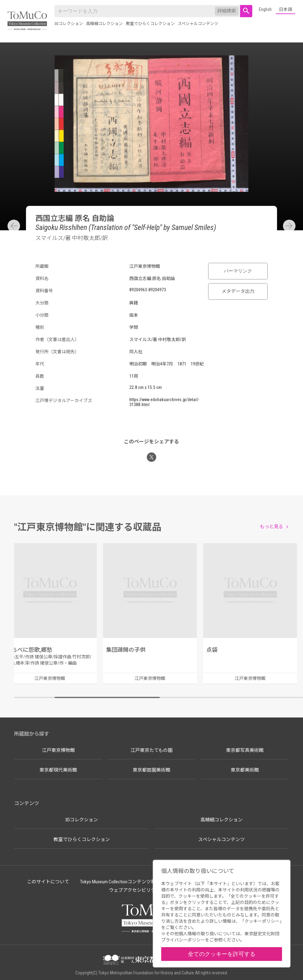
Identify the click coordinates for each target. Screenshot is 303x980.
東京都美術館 (245, 770)
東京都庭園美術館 (151, 770)
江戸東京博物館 (58, 750)
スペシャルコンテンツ (198, 24)
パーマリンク (238, 271)
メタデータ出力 (238, 291)
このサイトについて (48, 882)
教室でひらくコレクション (150, 24)
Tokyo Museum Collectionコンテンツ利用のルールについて (139, 882)
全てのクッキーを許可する (222, 954)
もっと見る (272, 527)
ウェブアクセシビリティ (134, 890)
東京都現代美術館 (58, 770)
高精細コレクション (104, 24)
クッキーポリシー (262, 921)
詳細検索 (227, 11)
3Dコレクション (69, 24)
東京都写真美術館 (245, 750)
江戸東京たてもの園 (151, 750)
